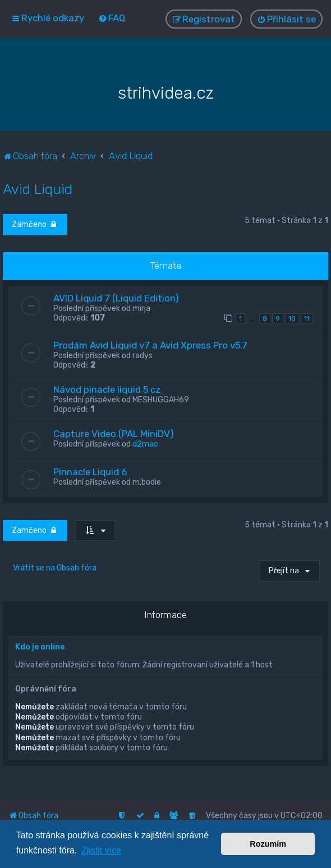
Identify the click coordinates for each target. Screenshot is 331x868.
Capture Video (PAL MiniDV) (114, 433)
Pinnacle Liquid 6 (90, 471)
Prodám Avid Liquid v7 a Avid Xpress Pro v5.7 (150, 345)
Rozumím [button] (268, 844)
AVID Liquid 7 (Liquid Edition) (116, 298)
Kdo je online (40, 646)
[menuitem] (112, 18)
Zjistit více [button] (101, 850)
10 (292, 318)
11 (307, 318)
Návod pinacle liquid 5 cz (107, 389)
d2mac (145, 444)
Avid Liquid (38, 188)
